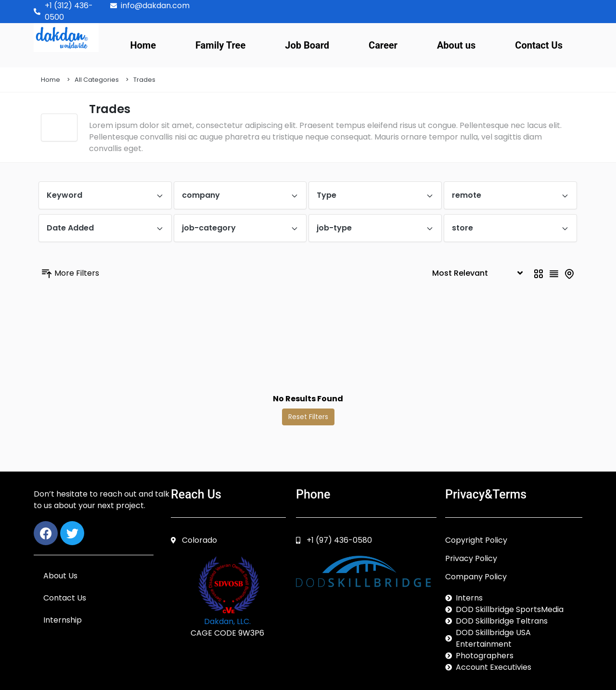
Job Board (307, 45)
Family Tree (220, 45)
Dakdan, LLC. (227, 621)
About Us (60, 576)
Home (143, 45)
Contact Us (539, 45)
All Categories (97, 80)
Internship (63, 620)
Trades (144, 80)
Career (383, 45)
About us (456, 45)
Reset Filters (308, 417)
